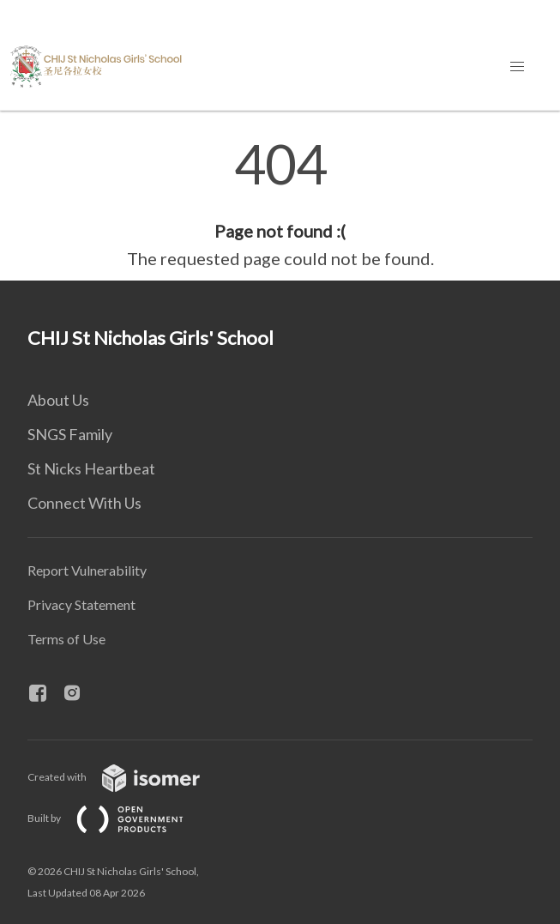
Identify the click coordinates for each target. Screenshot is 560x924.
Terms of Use (66, 639)
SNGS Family (70, 434)
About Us (58, 400)
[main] (280, 204)
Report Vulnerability (87, 570)
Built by (119, 818)
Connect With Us (84, 503)
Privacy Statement (81, 604)
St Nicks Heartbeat (91, 468)
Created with (127, 777)
